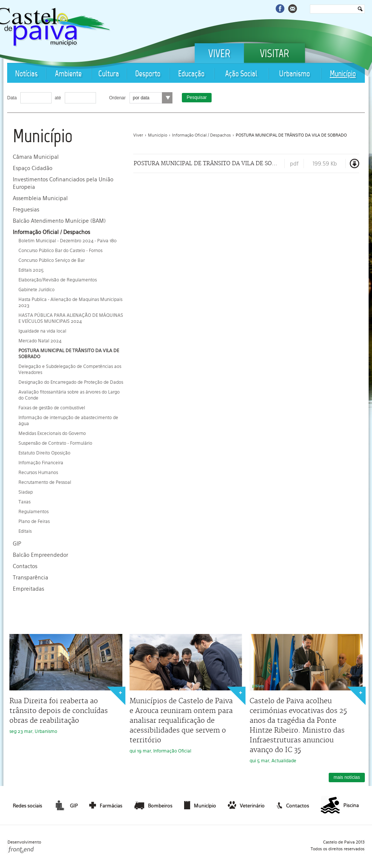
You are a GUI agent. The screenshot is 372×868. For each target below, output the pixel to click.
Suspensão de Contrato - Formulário (55, 443)
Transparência (30, 578)
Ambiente (68, 74)
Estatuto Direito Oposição (44, 453)
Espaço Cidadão (33, 168)
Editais (25, 531)
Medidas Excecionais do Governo (52, 433)
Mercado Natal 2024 (40, 341)
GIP (17, 544)
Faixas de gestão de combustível (52, 408)
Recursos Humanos (38, 473)
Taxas (24, 502)
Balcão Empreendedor (40, 555)
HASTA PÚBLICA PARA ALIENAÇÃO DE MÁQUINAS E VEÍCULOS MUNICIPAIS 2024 (71, 318)
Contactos (25, 566)
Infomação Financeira (41, 463)
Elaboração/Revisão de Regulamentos (58, 280)
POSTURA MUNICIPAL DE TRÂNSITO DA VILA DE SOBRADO (69, 354)
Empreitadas (28, 589)
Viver (219, 55)
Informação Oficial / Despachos (51, 232)
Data (12, 98)
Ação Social (241, 74)
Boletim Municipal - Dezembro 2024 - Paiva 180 (68, 241)
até (58, 98)
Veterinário (246, 805)
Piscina (340, 806)
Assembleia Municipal (40, 198)
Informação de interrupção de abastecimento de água (68, 421)
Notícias (26, 74)
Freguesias (26, 210)
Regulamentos (34, 512)
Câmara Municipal (36, 157)
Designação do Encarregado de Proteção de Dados (71, 382)
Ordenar (117, 98)
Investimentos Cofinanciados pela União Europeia (63, 183)
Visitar (274, 55)
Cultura (109, 74)
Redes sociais (27, 806)
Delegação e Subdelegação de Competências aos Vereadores (70, 369)
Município (343, 74)
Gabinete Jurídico (37, 290)
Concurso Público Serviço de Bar (52, 260)
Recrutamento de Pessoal (45, 482)
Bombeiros (153, 805)
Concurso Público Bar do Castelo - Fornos (60, 251)
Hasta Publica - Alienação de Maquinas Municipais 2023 (70, 303)
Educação (191, 74)
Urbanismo (294, 74)
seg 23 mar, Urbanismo (66, 684)
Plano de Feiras (34, 521)
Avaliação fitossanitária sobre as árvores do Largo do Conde (69, 395)
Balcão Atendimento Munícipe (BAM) (59, 221)
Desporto (148, 74)
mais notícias (347, 777)
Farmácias (106, 805)
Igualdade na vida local (42, 331)
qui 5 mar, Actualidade (306, 699)
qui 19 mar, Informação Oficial (186, 694)
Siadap (26, 492)
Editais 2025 (31, 270)
